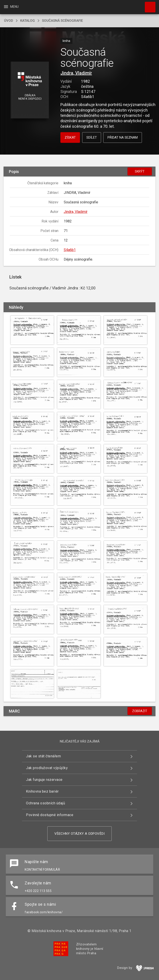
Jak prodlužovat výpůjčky (47, 768)
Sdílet (92, 137)
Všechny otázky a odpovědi (80, 834)
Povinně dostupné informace (50, 815)
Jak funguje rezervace (44, 780)
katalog (28, 21)
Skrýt (140, 171)
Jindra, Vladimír (76, 73)
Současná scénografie (62, 21)
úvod (9, 21)
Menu (11, 7)
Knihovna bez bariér (42, 791)
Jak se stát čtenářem (43, 756)
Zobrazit (140, 711)
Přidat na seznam (123, 137)
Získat (70, 137)
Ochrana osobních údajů (46, 803)
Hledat (148, 5)
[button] (30, 90)
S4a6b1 (70, 250)
